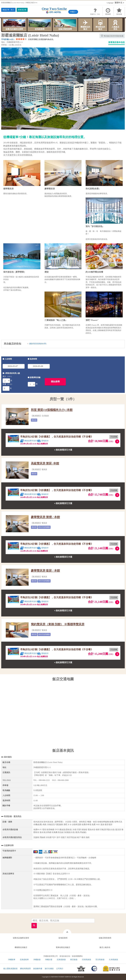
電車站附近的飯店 (63, 947)
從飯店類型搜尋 (65, 25)
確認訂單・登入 (8, 10)
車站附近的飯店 (100, 25)
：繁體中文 (115, 3)
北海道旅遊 (61, 960)
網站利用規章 (25, 969)
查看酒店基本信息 (117, 42)
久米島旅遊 (113, 960)
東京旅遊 (74, 960)
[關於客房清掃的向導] (38, 344)
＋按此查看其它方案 (63, 450)
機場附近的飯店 (85, 25)
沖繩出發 (49, 960)
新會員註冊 (22, 10)
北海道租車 (24, 960)
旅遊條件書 (38, 969)
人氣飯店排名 (115, 25)
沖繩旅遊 (37, 960)
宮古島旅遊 (100, 960)
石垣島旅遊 (86, 960)
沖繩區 (73, 12)
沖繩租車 (12, 960)
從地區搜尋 (40, 25)
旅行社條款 (49, 969)
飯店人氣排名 (105, 947)
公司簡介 (60, 969)
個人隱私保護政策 (10, 969)
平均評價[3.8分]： (8, 39)
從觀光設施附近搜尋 (14, 25)
